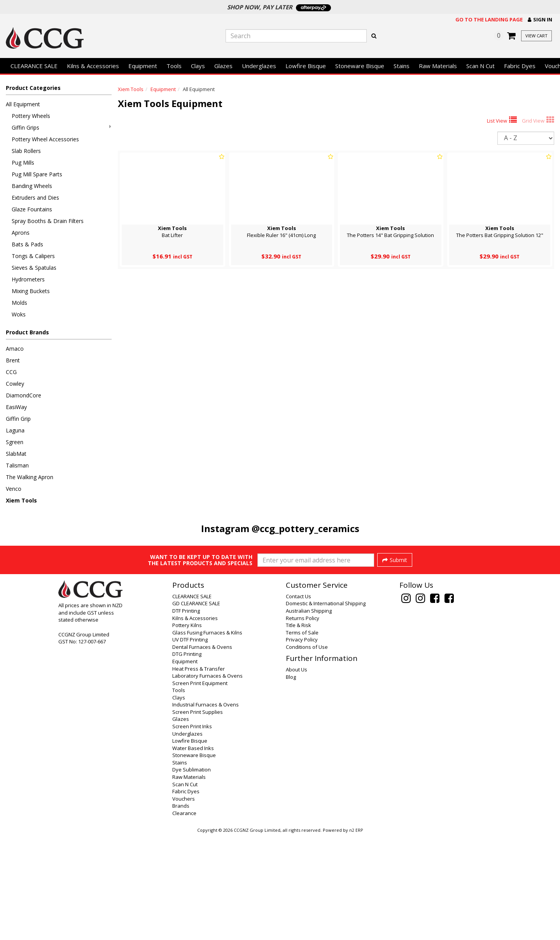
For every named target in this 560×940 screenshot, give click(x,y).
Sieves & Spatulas (34, 268)
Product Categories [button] (33, 88)
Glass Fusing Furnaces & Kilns (207, 737)
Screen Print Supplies (198, 816)
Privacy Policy (302, 744)
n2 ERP (356, 935)
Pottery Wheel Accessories (45, 139)
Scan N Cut (480, 66)
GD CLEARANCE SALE (196, 708)
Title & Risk (298, 729)
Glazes (223, 66)
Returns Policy (303, 722)
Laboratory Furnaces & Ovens (207, 780)
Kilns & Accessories (93, 66)
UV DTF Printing (190, 744)
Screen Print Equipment (200, 787)
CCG (11, 372)
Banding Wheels (32, 186)
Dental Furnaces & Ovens (202, 751)
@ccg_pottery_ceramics (305, 528)
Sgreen (15, 442)
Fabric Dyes (520, 66)
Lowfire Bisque (306, 66)
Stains (402, 66)
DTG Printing (187, 758)
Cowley (15, 384)
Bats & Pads (27, 244)
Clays (198, 66)
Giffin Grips (61, 127)
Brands (181, 910)
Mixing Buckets (31, 291)
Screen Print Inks (192, 831)
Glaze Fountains (32, 209)
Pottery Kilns (187, 729)
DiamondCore (24, 395)
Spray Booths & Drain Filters (48, 221)
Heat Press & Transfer (199, 773)
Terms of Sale (302, 737)
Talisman (17, 465)
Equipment (143, 66)
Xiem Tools (21, 500)
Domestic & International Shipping (326, 708)
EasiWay (16, 407)
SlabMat (16, 454)
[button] (540, 20)
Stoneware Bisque (360, 66)
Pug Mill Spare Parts (37, 174)
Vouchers (184, 903)
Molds (19, 303)
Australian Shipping (309, 715)
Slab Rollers (26, 151)
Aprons (21, 233)
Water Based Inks (193, 852)
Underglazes (259, 66)
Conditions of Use (307, 751)
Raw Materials (438, 66)
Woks (19, 314)
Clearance (184, 917)
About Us (297, 774)
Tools (174, 66)
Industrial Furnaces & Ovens (206, 809)
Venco (14, 489)
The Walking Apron (30, 477)
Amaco (15, 349)
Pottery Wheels (31, 116)
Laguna (15, 430)
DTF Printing (186, 715)
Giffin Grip (18, 419)
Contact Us (298, 701)
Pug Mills (23, 163)
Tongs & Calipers (33, 256)
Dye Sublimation (192, 874)
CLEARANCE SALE (34, 66)
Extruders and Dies (35, 198)
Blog (291, 781)
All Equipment (23, 104)
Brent (13, 360)
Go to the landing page (489, 19)
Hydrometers (28, 279)
